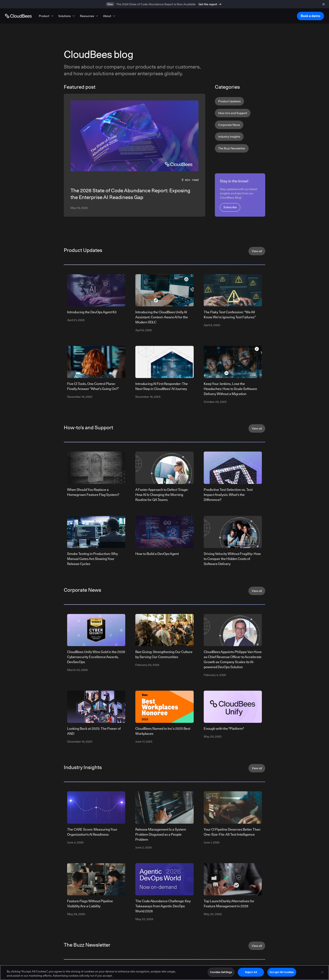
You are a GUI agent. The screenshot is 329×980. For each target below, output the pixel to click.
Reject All (251, 974)
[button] (47, 16)
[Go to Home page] (18, 16)
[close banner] (324, 4)
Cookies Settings (221, 974)
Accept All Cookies (282, 974)
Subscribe (230, 207)
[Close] (322, 974)
